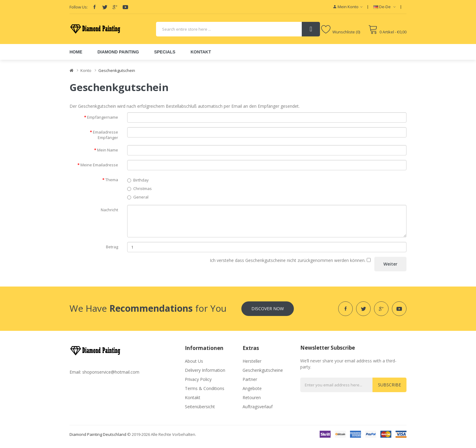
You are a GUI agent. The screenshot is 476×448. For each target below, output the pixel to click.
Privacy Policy (198, 379)
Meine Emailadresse (99, 165)
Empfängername (103, 117)
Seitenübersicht (200, 407)
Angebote (252, 388)
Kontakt (193, 397)
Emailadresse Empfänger (105, 135)
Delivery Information (205, 370)
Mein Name (108, 150)
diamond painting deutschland (98, 434)
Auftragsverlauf (258, 407)
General (138, 197)
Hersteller (252, 361)
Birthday (138, 180)
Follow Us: (79, 7)
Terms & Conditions (205, 388)
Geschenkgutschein (117, 70)
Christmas (139, 188)
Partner (250, 379)
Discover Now (268, 309)
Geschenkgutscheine (263, 370)
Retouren (252, 397)
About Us (194, 361)
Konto (86, 70)
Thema (112, 180)
